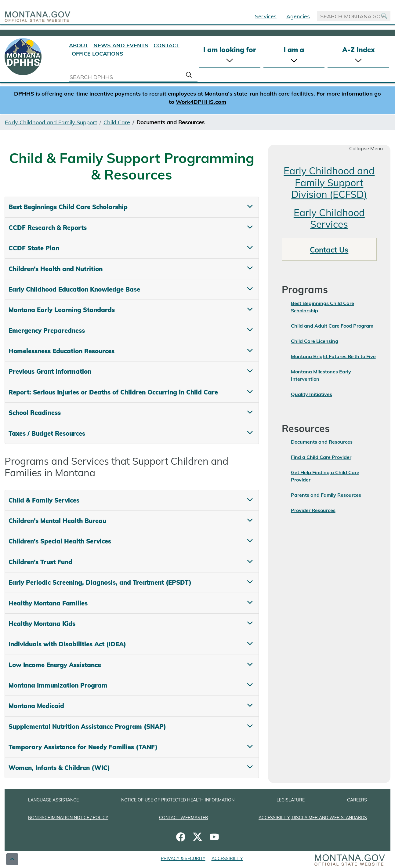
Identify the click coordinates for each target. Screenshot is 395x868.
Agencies (298, 16)
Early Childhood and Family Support (51, 122)
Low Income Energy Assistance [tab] (55, 665)
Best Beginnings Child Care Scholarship (323, 307)
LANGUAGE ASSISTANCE (53, 800)
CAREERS (357, 800)
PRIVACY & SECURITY (183, 859)
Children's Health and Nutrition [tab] (56, 269)
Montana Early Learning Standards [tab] (62, 310)
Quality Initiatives (312, 394)
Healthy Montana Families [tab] (48, 603)
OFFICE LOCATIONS (98, 54)
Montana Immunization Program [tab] (58, 685)
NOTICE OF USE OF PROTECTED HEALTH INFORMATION (178, 800)
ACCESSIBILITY (227, 859)
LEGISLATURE (291, 800)
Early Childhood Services (329, 218)
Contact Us (329, 250)
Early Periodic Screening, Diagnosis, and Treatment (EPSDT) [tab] (100, 582)
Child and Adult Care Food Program (332, 326)
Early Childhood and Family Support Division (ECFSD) (329, 182)
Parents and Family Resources (326, 495)
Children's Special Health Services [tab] (60, 541)
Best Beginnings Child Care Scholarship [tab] (68, 207)
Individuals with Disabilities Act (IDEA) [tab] (67, 644)
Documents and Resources (322, 442)
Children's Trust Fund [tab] (40, 562)
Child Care (117, 122)
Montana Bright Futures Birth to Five (333, 356)
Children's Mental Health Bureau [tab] (57, 521)
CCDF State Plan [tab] (34, 248)
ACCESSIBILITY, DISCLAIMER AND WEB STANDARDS (313, 818)
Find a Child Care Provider (321, 457)
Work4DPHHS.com (201, 102)
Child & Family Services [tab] (44, 500)
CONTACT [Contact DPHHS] (167, 45)
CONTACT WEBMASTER (184, 818)
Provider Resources (313, 510)
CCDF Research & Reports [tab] (48, 228)
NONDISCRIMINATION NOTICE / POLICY (68, 818)
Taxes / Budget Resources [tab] (47, 433)
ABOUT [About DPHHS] (79, 45)
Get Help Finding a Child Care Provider (325, 476)
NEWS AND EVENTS (121, 45)
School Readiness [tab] (35, 413)
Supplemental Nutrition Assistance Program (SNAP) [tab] (87, 726)
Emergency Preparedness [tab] (47, 330)
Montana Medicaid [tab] (36, 706)
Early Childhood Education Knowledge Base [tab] (74, 289)
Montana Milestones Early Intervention (321, 375)
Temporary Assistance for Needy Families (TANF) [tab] (83, 747)
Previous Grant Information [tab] (50, 371)
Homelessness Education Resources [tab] (62, 351)
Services (266, 16)
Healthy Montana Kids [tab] (42, 624)
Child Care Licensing (315, 341)
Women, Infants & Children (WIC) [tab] (59, 768)
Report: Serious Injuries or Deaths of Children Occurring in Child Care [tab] (113, 392)
